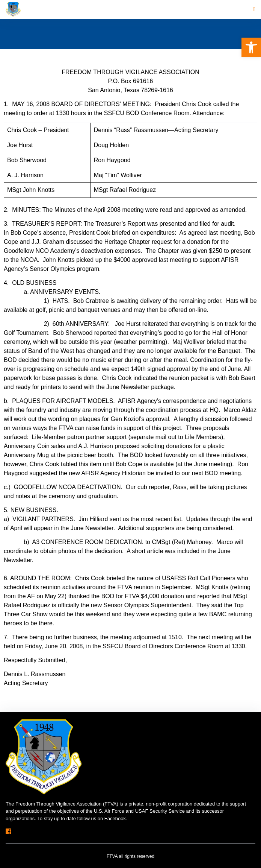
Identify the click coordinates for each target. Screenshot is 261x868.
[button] (251, 47)
